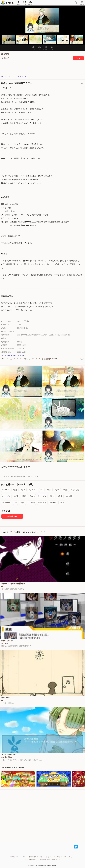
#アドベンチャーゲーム (9, 76)
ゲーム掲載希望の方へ (31, 860)
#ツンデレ (42, 496)
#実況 (49, 490)
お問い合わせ (71, 857)
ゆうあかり (6, 58)
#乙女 (23, 490)
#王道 (15, 490)
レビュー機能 (15, 476)
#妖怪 (16, 496)
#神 (42, 490)
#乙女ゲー (33, 490)
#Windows (6, 503)
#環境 (60, 496)
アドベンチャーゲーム (29, 359)
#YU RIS (6, 490)
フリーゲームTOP (8, 359)
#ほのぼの (75, 490)
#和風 (24, 496)
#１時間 (32, 503)
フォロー (78, 58)
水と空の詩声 (6, 757)
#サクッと (42, 503)
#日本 (62, 503)
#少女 (57, 490)
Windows (12, 516)
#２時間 (69, 496)
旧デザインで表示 (61, 857)
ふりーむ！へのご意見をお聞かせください (49, 860)
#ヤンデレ (6, 496)
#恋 (15, 503)
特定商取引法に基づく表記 (36, 857)
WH (3, 586)
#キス (52, 496)
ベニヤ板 (5, 643)
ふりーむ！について (50, 857)
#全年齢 (53, 503)
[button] (8, 39)
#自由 (32, 496)
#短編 (65, 490)
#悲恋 (23, 503)
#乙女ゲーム (22, 76)
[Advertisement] (42, 815)
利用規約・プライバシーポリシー (19, 857)
